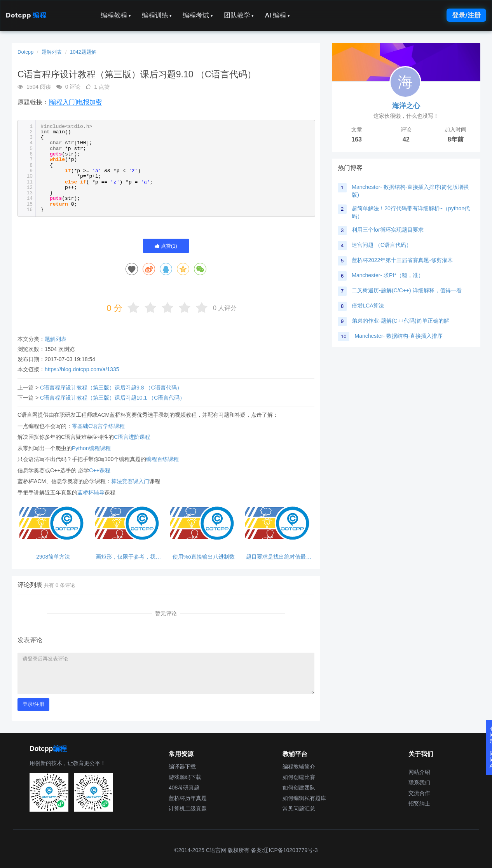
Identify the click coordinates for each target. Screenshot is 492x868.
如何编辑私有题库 (304, 798)
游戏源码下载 (185, 777)
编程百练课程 (162, 459)
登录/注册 (466, 15)
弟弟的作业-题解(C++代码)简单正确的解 (400, 321)
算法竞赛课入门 (130, 481)
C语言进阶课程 (132, 437)
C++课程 (99, 470)
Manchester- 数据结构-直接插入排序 (398, 336)
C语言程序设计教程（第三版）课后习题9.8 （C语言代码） (111, 388)
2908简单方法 (53, 557)
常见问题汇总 (299, 809)
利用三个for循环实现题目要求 (387, 230)
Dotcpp (26, 15)
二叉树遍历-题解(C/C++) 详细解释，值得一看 (407, 290)
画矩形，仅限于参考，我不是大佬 (128, 557)
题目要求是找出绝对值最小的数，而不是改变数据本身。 (279, 557)
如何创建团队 (299, 788)
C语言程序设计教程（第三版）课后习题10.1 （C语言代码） (113, 398)
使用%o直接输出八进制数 (204, 557)
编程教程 (116, 15)
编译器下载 (182, 767)
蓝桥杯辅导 (91, 493)
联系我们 (419, 782)
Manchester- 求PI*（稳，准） (387, 275)
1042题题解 (83, 52)
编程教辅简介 (299, 767)
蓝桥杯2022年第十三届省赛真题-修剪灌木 (402, 260)
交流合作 (419, 793)
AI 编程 (277, 15)
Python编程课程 (91, 448)
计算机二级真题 (188, 809)
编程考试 (198, 15)
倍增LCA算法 (368, 306)
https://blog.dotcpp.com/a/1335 (82, 369)
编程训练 (157, 15)
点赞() (166, 246)
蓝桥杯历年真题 (188, 798)
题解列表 (52, 52)
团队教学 (239, 15)
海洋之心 (406, 106)
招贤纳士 (419, 803)
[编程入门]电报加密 (75, 102)
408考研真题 (184, 788)
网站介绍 (419, 772)
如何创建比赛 (299, 777)
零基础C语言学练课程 (98, 426)
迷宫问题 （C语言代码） (382, 245)
